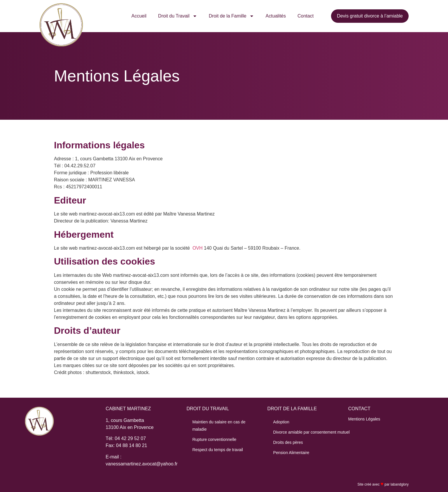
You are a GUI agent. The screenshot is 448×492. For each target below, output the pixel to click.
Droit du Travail (178, 16)
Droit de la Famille (231, 16)
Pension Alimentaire (291, 453)
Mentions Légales (364, 419)
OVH (198, 248)
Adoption (281, 422)
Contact (306, 16)
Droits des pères (288, 442)
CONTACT (359, 409)
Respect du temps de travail (218, 450)
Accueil (139, 16)
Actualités (276, 16)
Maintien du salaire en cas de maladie (219, 426)
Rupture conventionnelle (214, 439)
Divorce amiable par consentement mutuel (311, 432)
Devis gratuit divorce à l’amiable (370, 16)
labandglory (400, 484)
